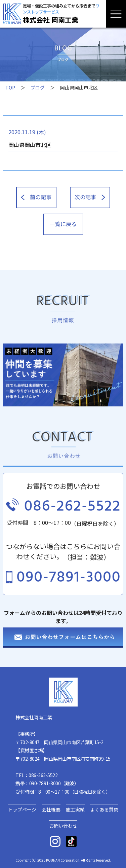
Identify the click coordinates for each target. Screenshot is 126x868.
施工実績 (75, 809)
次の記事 (90, 197)
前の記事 (36, 197)
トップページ (22, 809)
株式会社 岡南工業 (51, 20)
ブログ (38, 87)
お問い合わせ (63, 825)
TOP (10, 87)
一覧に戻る (63, 224)
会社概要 (51, 809)
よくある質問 (104, 809)
